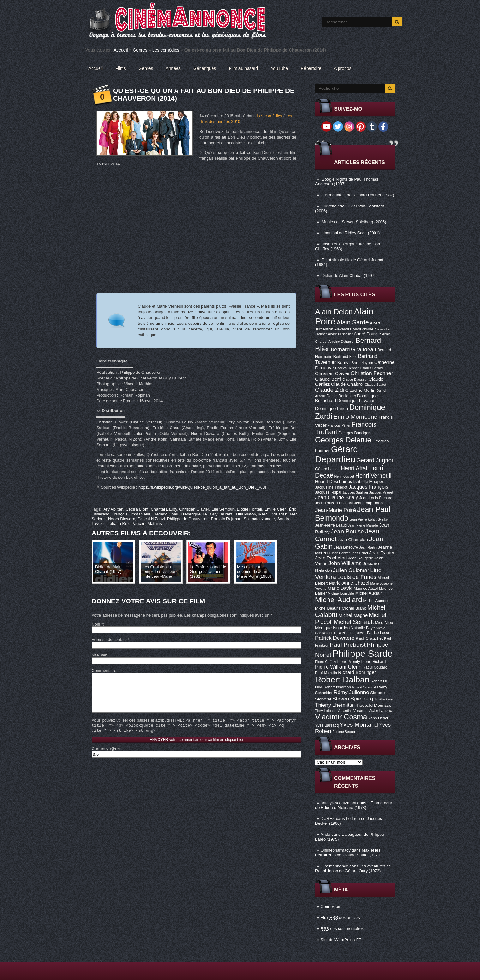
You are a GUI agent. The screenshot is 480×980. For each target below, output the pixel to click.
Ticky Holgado (326, 711)
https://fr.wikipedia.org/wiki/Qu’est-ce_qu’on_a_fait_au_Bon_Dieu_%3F (203, 487)
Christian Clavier (332, 373)
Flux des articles (340, 918)
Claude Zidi (330, 390)
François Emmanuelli (131, 514)
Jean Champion (353, 540)
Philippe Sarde (363, 653)
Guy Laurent (221, 514)
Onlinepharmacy (336, 850)
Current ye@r (105, 758)
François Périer (339, 425)
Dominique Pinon (332, 408)
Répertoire (311, 68)
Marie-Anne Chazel (349, 583)
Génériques (205, 68)
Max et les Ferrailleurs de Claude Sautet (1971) (348, 853)
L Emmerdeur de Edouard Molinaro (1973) (354, 805)
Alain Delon (334, 312)
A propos (342, 68)
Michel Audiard (339, 600)
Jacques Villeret (381, 492)
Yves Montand (359, 725)
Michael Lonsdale (341, 593)
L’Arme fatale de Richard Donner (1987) (358, 195)
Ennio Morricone (355, 417)
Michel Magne (353, 615)
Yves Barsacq (327, 725)
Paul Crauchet (369, 638)
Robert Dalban (342, 680)
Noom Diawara (122, 519)
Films (120, 68)
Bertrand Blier (345, 357)
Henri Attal (354, 468)
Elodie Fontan (249, 509)
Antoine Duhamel (341, 342)
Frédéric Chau (165, 514)
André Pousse (367, 334)
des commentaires (342, 929)
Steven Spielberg (353, 699)
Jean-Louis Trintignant (334, 503)
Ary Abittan (114, 509)
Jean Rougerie (361, 558)
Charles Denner (347, 368)
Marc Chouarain (273, 514)
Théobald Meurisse (373, 705)
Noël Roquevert (354, 633)
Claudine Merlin (360, 390)
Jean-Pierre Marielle (363, 525)
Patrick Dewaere (335, 638)
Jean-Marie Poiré (336, 510)
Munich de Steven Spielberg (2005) (354, 222)
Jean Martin (368, 547)
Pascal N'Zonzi (151, 519)
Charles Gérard (371, 368)
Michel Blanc (354, 608)
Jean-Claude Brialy (337, 497)
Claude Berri (328, 379)
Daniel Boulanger (341, 396)
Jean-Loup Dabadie (371, 503)
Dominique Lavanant (357, 401)
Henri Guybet (344, 476)
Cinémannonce (334, 866)
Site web (99, 655)
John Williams (345, 563)
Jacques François (368, 487)
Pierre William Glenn (338, 667)
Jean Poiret (359, 553)
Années (173, 68)
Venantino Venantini (352, 711)
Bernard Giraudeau (353, 350)
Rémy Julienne (351, 692)
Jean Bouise (348, 531)
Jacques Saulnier (355, 492)
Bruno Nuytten (362, 363)
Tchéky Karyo (384, 699)
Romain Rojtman (226, 519)
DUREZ (328, 819)
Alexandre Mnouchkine (354, 329)
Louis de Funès (357, 577)
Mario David (340, 588)
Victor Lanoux (380, 711)
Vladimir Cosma (341, 717)
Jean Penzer (340, 553)
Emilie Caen (276, 509)
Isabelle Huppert (369, 481)
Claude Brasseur (355, 379)
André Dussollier (340, 334)
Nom (97, 624)
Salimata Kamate (259, 519)
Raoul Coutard (375, 667)
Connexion (330, 906)
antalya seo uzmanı (338, 803)
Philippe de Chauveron (188, 519)
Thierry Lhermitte (334, 705)
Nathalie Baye (363, 628)
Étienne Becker (344, 732)
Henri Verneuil (373, 476)
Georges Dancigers (355, 433)
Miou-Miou (384, 623)
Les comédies (166, 50)
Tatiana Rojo (119, 524)
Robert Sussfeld (364, 687)
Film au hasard (243, 68)
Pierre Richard (374, 662)
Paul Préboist (348, 645)
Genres (140, 50)
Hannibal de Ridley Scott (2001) (351, 233)
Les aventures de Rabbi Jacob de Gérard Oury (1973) (353, 868)
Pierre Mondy (349, 662)
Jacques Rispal (328, 492)
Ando (325, 834)
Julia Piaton (245, 514)
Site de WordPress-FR (341, 940)
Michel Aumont (376, 601)
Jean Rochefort (331, 558)
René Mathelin (326, 673)
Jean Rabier (382, 553)
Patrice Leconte (380, 633)
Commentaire (104, 671)
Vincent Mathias (147, 524)
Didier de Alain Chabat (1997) (349, 276)
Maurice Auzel (366, 589)
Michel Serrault (354, 622)
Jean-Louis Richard (376, 498)
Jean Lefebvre (346, 547)
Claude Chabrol (347, 384)
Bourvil (344, 363)
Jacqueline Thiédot (331, 487)
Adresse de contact (111, 640)
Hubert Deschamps (334, 481)
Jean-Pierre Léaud (331, 525)
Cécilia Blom (137, 509)
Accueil (121, 50)
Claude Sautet (375, 385)
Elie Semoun (223, 509)
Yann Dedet (378, 718)
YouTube (279, 68)
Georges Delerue (343, 440)
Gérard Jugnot (375, 460)
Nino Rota (334, 633)
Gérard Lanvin (327, 469)
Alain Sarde (353, 322)
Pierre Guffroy (326, 662)
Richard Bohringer (357, 672)
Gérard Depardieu (337, 454)
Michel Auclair (369, 593)
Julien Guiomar (351, 570)
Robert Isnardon (337, 687)
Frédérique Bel (194, 514)
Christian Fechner (372, 373)
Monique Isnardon (332, 628)
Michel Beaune (328, 608)
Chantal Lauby (164, 509)
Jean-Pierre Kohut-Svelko (369, 519)
